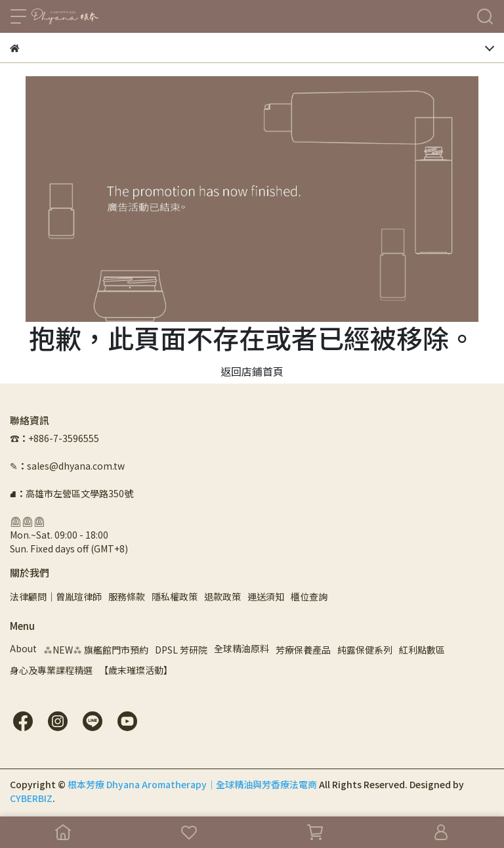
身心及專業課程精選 (51, 670)
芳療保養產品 (303, 650)
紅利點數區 (422, 650)
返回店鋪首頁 (252, 371)
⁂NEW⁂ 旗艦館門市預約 (96, 650)
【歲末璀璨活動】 (136, 670)
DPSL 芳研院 (181, 650)
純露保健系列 (365, 650)
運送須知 (266, 596)
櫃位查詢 (309, 596)
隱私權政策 (175, 596)
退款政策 (222, 596)
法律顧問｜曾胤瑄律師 (56, 596)
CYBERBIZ (31, 798)
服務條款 (127, 596)
